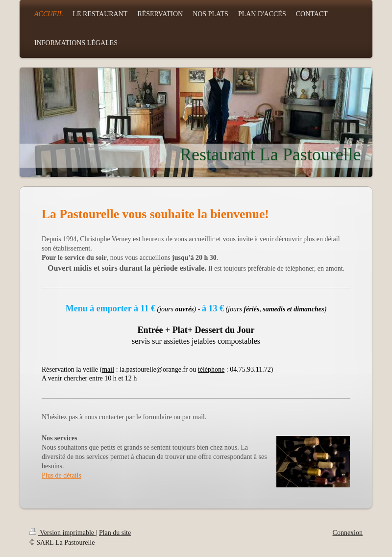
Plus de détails (61, 475)
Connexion (348, 533)
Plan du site (115, 533)
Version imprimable (63, 533)
